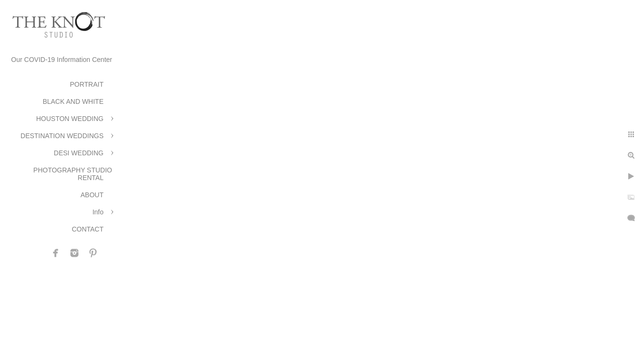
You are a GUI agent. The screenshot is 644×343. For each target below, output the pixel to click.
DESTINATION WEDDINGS (62, 136)
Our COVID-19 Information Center (62, 60)
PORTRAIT (87, 84)
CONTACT (88, 229)
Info (98, 212)
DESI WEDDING (79, 153)
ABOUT (92, 195)
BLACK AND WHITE (73, 101)
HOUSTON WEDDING (70, 119)
